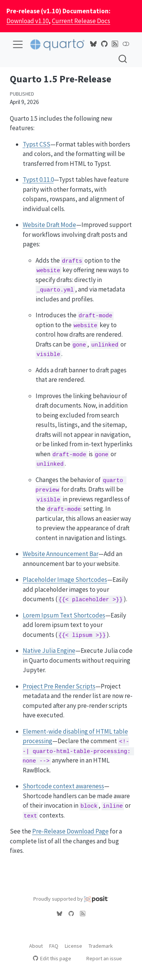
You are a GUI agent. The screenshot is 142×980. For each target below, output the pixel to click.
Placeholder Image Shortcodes (65, 580)
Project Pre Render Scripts (59, 686)
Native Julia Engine (49, 651)
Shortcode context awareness (63, 786)
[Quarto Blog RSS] (115, 44)
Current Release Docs (81, 21)
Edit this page (52, 958)
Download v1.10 (27, 21)
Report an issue (101, 958)
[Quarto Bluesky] (94, 44)
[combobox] (123, 59)
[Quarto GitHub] (105, 44)
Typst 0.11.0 (38, 180)
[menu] (18, 44)
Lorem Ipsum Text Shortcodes (64, 615)
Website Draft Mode (49, 225)
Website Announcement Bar (61, 554)
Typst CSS (37, 144)
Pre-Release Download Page (70, 831)
